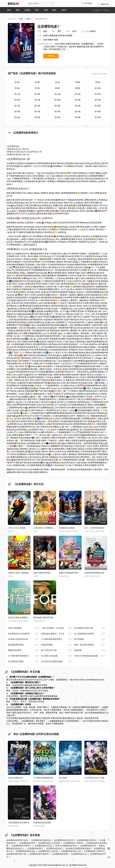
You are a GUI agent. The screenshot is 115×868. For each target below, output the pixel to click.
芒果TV (15, 702)
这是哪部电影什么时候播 (49, 843)
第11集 (17, 94)
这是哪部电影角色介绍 (71, 851)
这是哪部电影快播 (60, 854)
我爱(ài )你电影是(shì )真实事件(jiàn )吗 (24, 152)
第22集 (37, 106)
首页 (9, 10)
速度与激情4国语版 (42, 573)
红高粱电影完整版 (23, 662)
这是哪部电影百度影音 (39, 854)
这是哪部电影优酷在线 (41, 840)
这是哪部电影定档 (54, 848)
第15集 (98, 94)
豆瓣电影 (10, 721)
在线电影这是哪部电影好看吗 (78, 848)
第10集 (98, 88)
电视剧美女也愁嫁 (67, 528)
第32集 (37, 117)
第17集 (37, 100)
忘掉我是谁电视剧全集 (94, 573)
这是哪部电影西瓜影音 (64, 840)
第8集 (58, 88)
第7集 (37, 88)
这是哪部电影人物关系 (48, 851)
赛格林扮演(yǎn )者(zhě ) (18, 149)
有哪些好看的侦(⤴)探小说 (18, 155)
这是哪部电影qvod (79, 854)
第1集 (17, 82)
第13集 (58, 94)
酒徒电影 (90, 650)
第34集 (78, 117)
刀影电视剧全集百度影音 (19, 823)
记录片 (64, 10)
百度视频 (40, 702)
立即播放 (51, 56)
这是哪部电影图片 (35, 848)
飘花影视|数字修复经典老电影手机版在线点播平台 (28, 680)
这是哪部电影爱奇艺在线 (17, 840)
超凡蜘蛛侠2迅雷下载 (90, 628)
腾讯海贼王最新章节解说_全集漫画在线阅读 (53, 617)
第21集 (17, 106)
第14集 (78, 94)
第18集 (58, 100)
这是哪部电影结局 (88, 846)
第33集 (58, 117)
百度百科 (40, 691)
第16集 (17, 100)
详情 (65, 49)
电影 (18, 10)
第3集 (58, 82)
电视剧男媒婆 (56, 645)
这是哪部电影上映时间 (94, 851)
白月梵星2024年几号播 (94, 778)
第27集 (37, 111)
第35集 (98, 117)
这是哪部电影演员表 (43, 846)
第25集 (98, 106)
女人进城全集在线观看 (90, 634)
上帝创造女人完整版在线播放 (46, 528)
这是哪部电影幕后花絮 (25, 851)
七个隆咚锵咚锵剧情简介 (56, 639)
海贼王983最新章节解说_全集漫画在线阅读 (78, 573)
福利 (54, 10)
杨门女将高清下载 (56, 650)
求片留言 (87, 3)
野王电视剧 (90, 639)
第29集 (78, 111)
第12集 (37, 94)
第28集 (58, 111)
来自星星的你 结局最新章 (23, 634)
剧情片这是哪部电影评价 (66, 846)
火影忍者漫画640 (15, 778)
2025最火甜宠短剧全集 (23, 639)
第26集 (17, 111)
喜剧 (28, 19)
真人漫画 (63, 778)
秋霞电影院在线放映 (42, 823)
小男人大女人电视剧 (17, 528)
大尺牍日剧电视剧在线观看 (45, 778)
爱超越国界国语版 (23, 645)
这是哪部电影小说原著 (73, 843)
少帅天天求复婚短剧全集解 (90, 656)
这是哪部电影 (13, 146)
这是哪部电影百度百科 (87, 840)
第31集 (17, 117)
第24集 (78, 106)
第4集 (78, 82)
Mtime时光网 (12, 707)
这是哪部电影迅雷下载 (16, 854)
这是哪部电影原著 (27, 843)
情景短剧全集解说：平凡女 (56, 634)
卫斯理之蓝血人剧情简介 (19, 573)
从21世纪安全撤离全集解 (56, 662)
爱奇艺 (24, 702)
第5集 (98, 82)
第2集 (37, 82)
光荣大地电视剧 (23, 628)
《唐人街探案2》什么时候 (56, 628)
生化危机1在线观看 (56, 656)
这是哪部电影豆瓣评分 (21, 846)
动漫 (46, 10)
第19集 (78, 100)
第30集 (98, 111)
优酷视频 (32, 702)
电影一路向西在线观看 (90, 645)
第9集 (78, 88)
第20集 (98, 100)
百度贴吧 (10, 696)
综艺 (37, 10)
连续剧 (27, 10)
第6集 (17, 88)
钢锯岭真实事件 (23, 650)
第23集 (58, 106)
